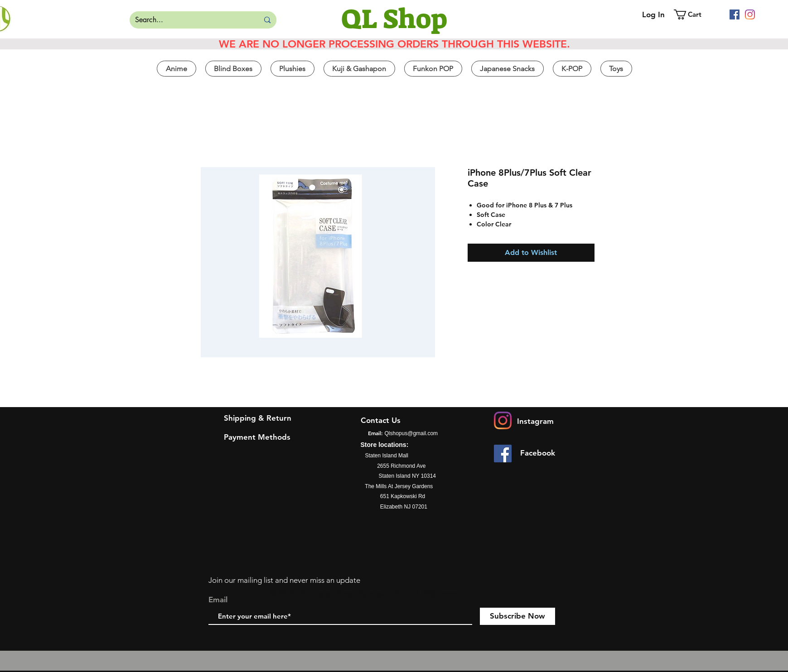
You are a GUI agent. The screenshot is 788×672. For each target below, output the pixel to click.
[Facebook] (735, 14)
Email (218, 600)
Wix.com (440, 594)
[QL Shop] (394, 19)
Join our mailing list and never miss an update (284, 580)
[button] (694, 14)
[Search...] (188, 20)
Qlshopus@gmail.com (411, 433)
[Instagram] (750, 14)
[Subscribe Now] (517, 616)
